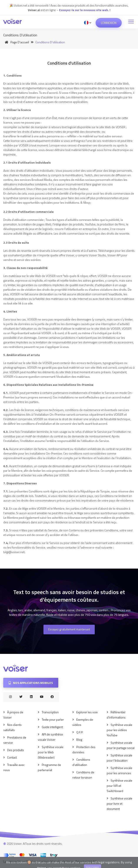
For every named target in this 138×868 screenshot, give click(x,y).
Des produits (16, 750)
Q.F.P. (80, 732)
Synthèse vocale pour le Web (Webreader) (51, 752)
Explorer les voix (87, 712)
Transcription (50, 712)
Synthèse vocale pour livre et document (120, 803)
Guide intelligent (52, 727)
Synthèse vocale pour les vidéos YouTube (120, 730)
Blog (79, 740)
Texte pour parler (53, 719)
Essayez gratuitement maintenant (69, 629)
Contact (12, 757)
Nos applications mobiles (31, 683)
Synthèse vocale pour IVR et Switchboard (120, 786)
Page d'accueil (16, 42)
